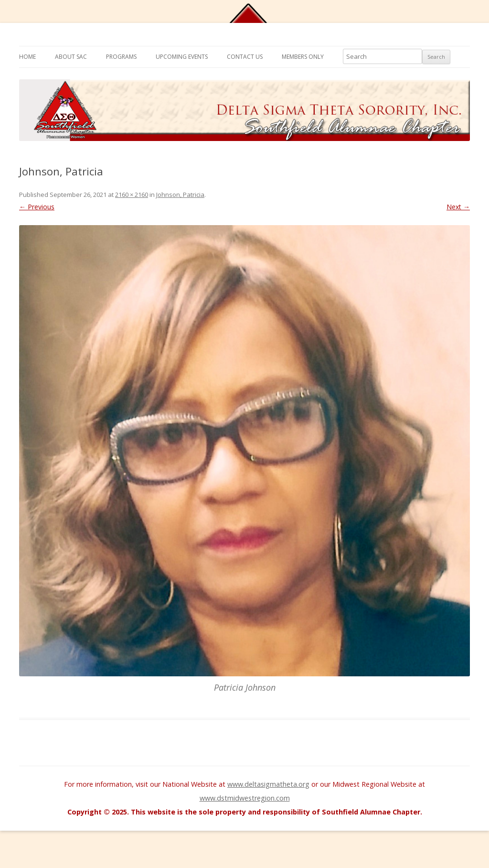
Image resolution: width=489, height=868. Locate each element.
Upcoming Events (182, 57)
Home (27, 57)
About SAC (71, 57)
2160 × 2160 (132, 195)
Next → (458, 207)
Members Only (303, 57)
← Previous (37, 207)
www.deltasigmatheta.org (268, 784)
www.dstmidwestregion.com (245, 798)
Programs (121, 57)
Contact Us (245, 57)
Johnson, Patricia (180, 195)
